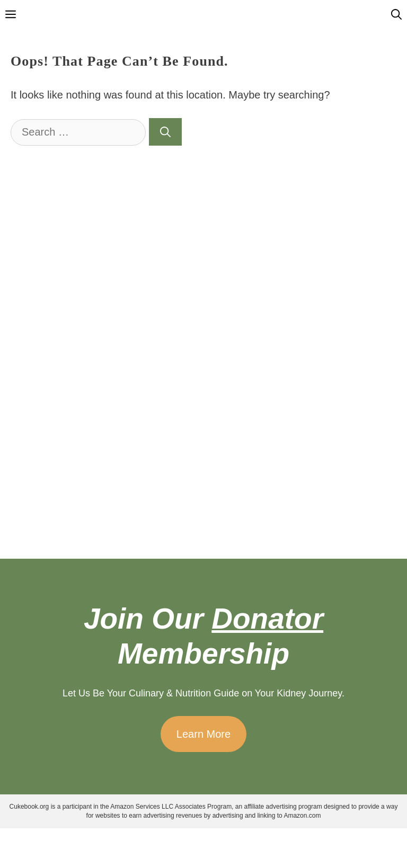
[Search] (165, 132)
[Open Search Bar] (396, 15)
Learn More (203, 734)
